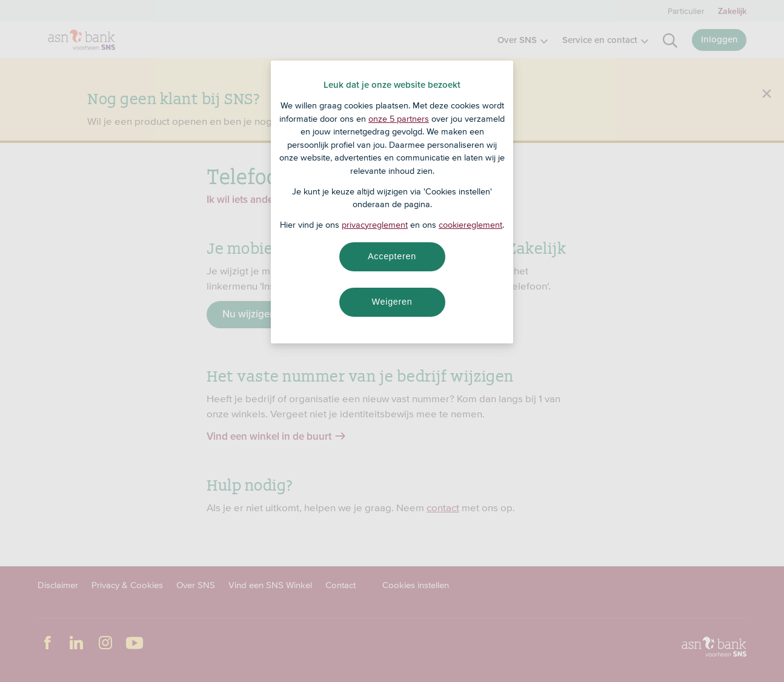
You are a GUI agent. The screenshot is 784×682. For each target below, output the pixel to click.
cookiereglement (470, 225)
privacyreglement (375, 225)
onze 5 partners (399, 119)
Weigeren (392, 302)
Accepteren (392, 256)
